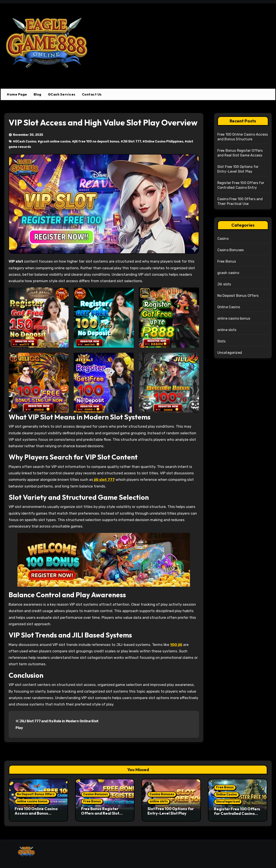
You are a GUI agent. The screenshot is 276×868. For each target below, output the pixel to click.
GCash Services (62, 94)
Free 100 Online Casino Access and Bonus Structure (36, 813)
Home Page (17, 94)
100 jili (176, 645)
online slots (227, 330)
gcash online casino (55, 142)
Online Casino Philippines (164, 142)
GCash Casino (26, 142)
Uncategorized (230, 353)
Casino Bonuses (231, 250)
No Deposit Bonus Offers (238, 296)
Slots (222, 341)
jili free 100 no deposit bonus (97, 142)
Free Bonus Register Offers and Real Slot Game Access (100, 813)
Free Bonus (227, 261)
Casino (223, 239)
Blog (38, 94)
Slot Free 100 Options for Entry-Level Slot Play (171, 811)
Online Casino (229, 307)
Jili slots (224, 284)
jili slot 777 (104, 480)
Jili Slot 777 (132, 142)
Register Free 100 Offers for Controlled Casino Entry (237, 814)
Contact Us (92, 94)
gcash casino (228, 273)
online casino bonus (234, 318)
